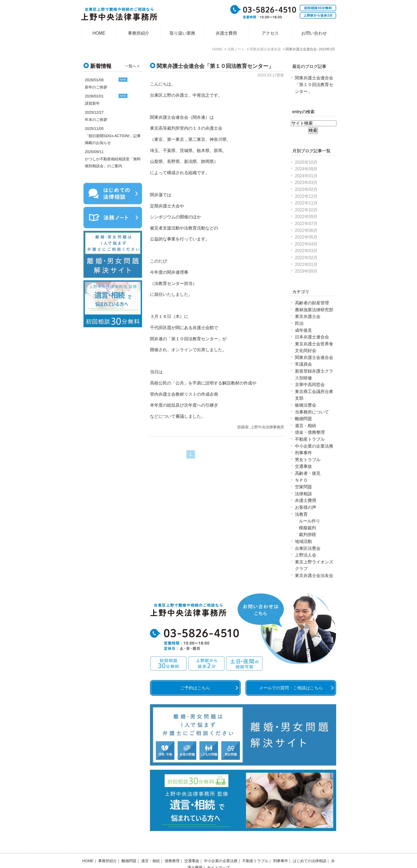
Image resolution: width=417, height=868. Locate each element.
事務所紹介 (139, 33)
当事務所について (312, 412)
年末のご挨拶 (96, 120)
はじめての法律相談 (310, 847)
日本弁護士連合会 (312, 337)
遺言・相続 (306, 426)
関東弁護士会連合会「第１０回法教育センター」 (215, 66)
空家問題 (303, 487)
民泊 (299, 323)
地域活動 (303, 541)
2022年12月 (306, 196)
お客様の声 (306, 507)
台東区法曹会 (308, 548)
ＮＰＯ (301, 480)
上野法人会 (306, 555)
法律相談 (303, 494)
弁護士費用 (226, 33)
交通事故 (303, 466)
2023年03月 (306, 183)
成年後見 (303, 330)
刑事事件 (303, 453)
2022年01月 (306, 265)
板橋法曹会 (306, 405)
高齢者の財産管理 (312, 303)
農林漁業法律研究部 (314, 310)
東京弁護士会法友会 (314, 576)
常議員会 (303, 364)
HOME (99, 33)
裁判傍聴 (307, 535)
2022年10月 (306, 210)
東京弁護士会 (308, 316)
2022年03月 (306, 251)
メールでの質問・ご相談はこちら (291, 688)
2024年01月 (306, 176)
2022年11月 (306, 203)
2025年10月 (306, 162)
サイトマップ (218, 854)
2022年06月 (306, 230)
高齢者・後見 (308, 473)
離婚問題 (303, 419)
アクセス (270, 33)
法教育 (301, 514)
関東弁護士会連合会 (314, 357)
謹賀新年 (92, 103)
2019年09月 (306, 271)
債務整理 (172, 847)
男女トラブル (308, 460)
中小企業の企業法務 (314, 446)
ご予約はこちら (195, 688)
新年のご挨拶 (96, 87)
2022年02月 (306, 258)
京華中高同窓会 (310, 385)
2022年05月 (306, 237)
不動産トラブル (310, 439)
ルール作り (310, 521)
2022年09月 (306, 217)
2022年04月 (306, 244)
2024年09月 (306, 169)
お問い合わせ (314, 33)
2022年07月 (306, 224)
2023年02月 (306, 189)
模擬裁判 (307, 528)
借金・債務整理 (310, 432)
